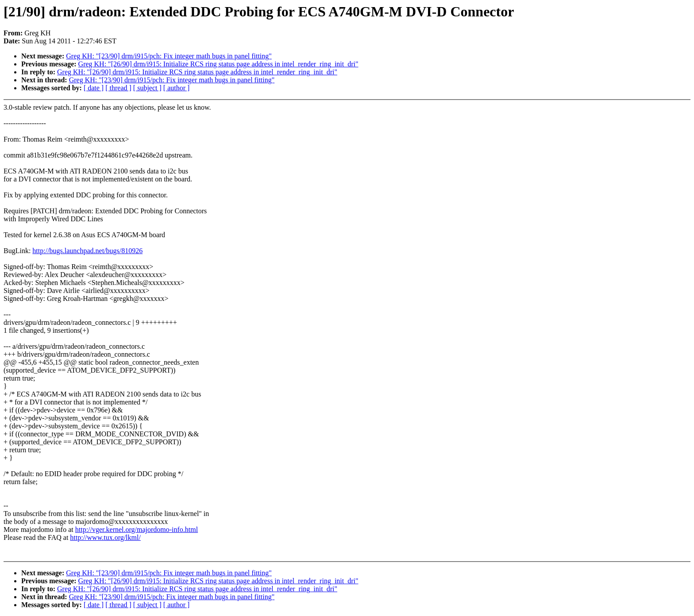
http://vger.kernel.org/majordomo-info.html (137, 529)
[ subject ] (147, 88)
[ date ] (94, 88)
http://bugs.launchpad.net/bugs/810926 (87, 251)
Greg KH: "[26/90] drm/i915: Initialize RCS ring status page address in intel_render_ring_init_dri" (218, 64)
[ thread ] (118, 88)
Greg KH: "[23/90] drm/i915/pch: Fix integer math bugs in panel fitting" (169, 56)
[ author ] (177, 88)
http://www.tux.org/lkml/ (105, 537)
